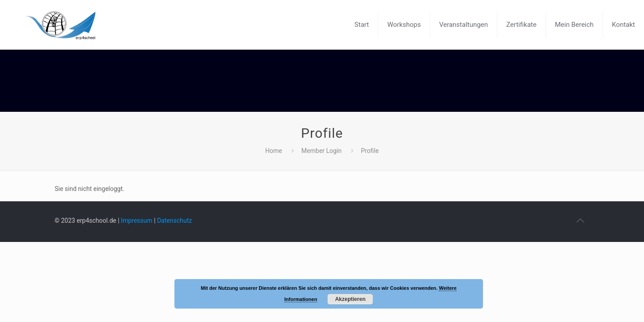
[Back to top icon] (580, 220)
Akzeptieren (350, 299)
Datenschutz (174, 220)
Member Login (322, 151)
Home (274, 151)
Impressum (136, 220)
